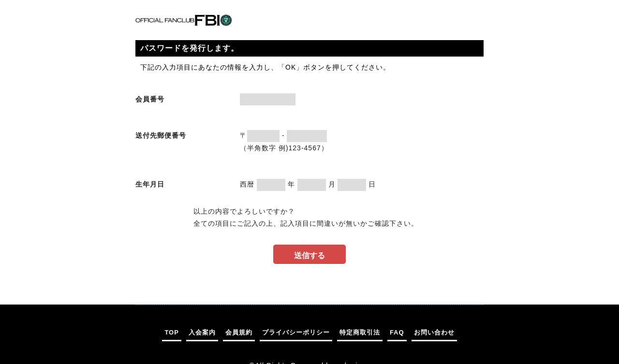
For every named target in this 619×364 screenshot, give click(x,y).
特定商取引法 (360, 332)
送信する (309, 255)
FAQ (397, 332)
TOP (172, 332)
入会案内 (202, 332)
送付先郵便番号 (161, 135)
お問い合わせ (434, 332)
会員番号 (150, 99)
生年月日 (150, 184)
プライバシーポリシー (296, 332)
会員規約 (239, 332)
